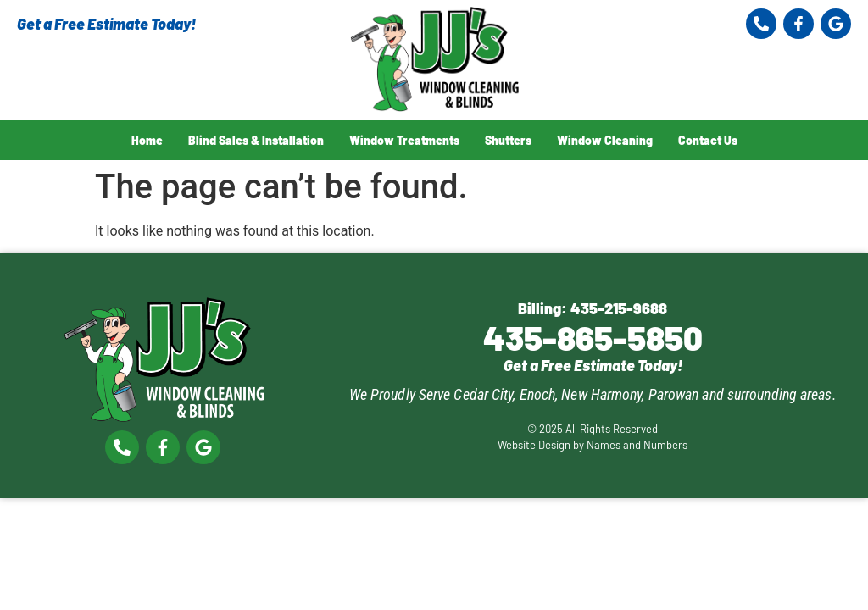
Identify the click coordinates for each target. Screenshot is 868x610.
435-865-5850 (593, 337)
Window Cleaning (605, 140)
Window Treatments (404, 140)
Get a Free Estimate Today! (106, 24)
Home (147, 140)
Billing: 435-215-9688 (593, 308)
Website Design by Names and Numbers (593, 445)
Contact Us (708, 140)
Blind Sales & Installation (256, 140)
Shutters (508, 140)
